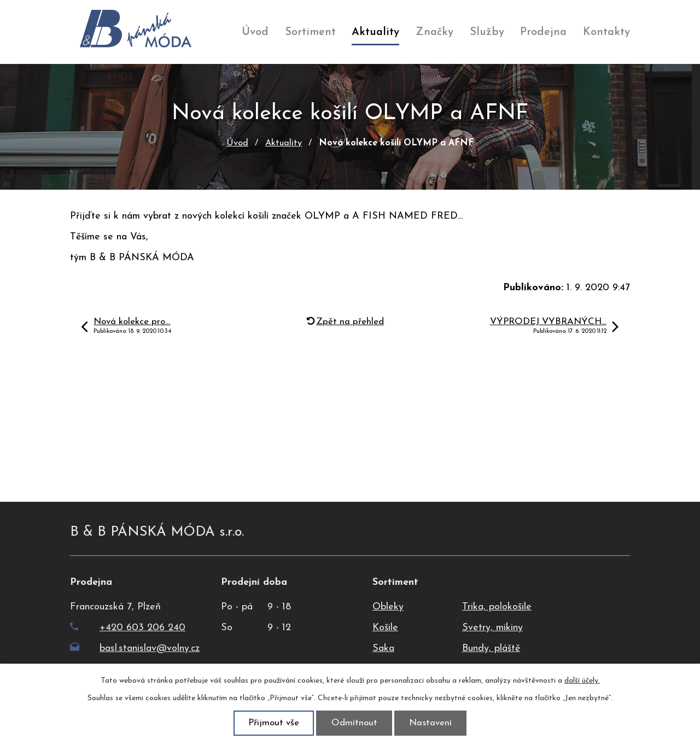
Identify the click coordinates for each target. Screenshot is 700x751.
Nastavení (430, 723)
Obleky (388, 607)
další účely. (582, 681)
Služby (487, 32)
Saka (383, 649)
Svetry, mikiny (492, 628)
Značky (434, 32)
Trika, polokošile (497, 607)
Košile (385, 628)
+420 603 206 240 (128, 628)
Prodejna (543, 32)
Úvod (255, 32)
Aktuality (375, 32)
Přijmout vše (274, 723)
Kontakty (606, 32)
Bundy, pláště (491, 649)
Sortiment (310, 32)
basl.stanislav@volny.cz (135, 649)
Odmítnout (354, 723)
